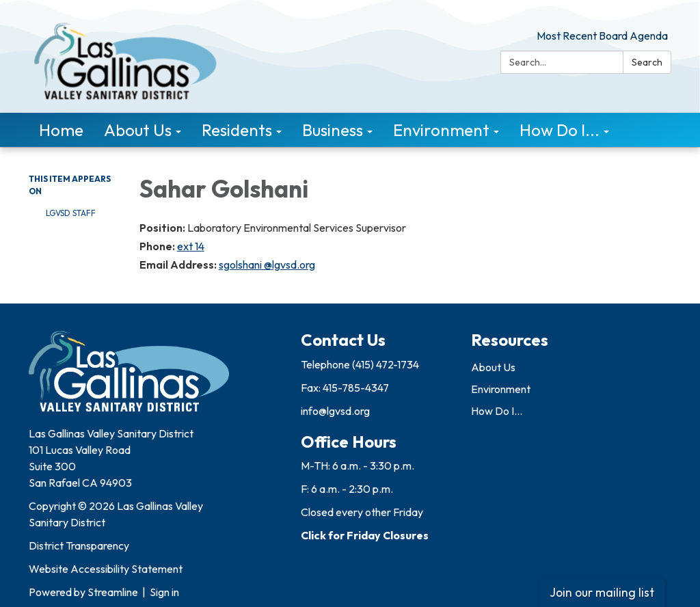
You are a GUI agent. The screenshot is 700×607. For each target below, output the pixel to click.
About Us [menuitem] (138, 130)
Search (647, 62)
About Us (493, 367)
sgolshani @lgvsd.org (267, 265)
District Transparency (79, 545)
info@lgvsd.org (335, 411)
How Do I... (497, 411)
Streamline (113, 592)
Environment (501, 389)
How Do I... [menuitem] (560, 130)
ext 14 (191, 246)
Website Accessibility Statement (106, 569)
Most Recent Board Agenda (602, 36)
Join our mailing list (602, 592)
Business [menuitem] (333, 130)
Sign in (164, 592)
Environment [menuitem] (441, 130)
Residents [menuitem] (237, 130)
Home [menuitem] (61, 130)
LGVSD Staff (71, 213)
